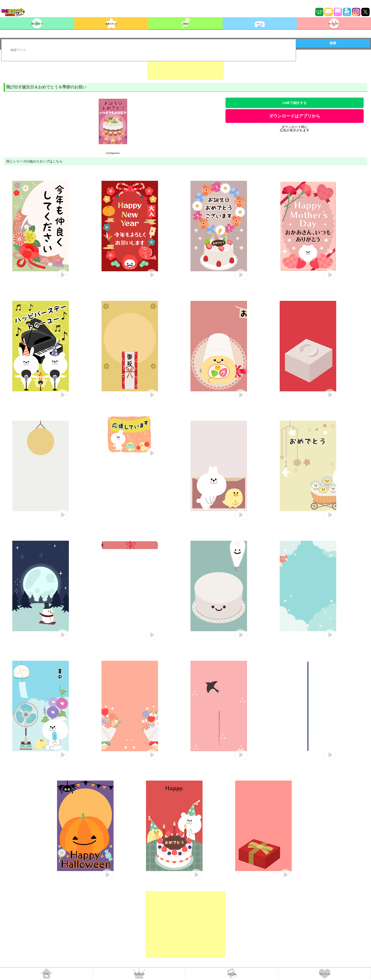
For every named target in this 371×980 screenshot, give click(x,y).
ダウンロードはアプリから (295, 116)
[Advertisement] (185, 68)
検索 (333, 43)
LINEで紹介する (295, 103)
